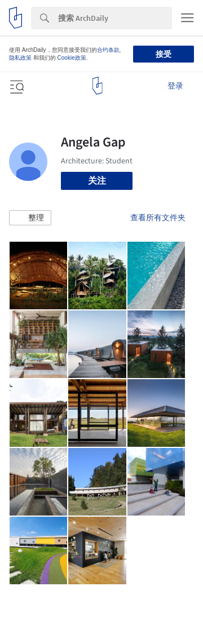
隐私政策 (20, 58)
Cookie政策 (72, 58)
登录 (175, 86)
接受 (164, 54)
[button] (30, 218)
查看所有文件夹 (158, 217)
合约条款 (108, 50)
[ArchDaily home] (97, 86)
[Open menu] (16, 86)
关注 (97, 181)
